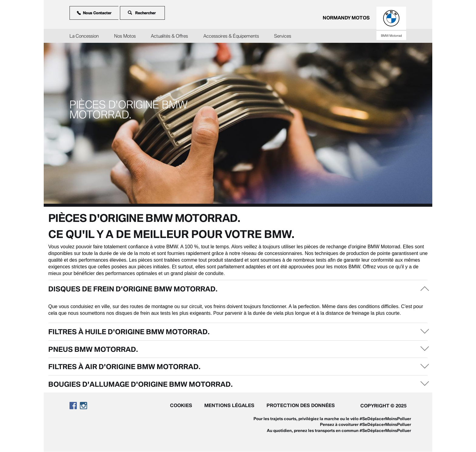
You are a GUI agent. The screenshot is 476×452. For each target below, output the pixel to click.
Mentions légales (229, 405)
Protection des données (301, 405)
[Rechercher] (148, 13)
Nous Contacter (94, 13)
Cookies (181, 405)
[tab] (238, 289)
